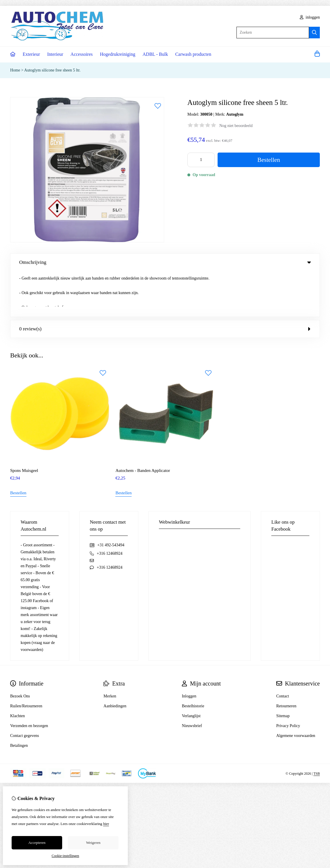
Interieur (55, 54)
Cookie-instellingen (66, 856)
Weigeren (93, 843)
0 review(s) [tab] (165, 283)
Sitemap (283, 670)
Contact (283, 650)
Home (15, 70)
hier (106, 824)
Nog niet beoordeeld (236, 126)
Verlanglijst (191, 670)
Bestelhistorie (193, 660)
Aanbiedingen (115, 660)
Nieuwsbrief (192, 680)
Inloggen (189, 650)
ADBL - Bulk (155, 54)
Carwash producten (193, 54)
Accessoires (82, 54)
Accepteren (37, 843)
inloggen (310, 17)
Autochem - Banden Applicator (143, 425)
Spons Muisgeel (24, 425)
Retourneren (286, 660)
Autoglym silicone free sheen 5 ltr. (52, 70)
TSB (317, 728)
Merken (110, 650)
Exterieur (31, 54)
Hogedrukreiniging (118, 54)
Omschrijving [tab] (165, 262)
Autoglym (235, 114)
